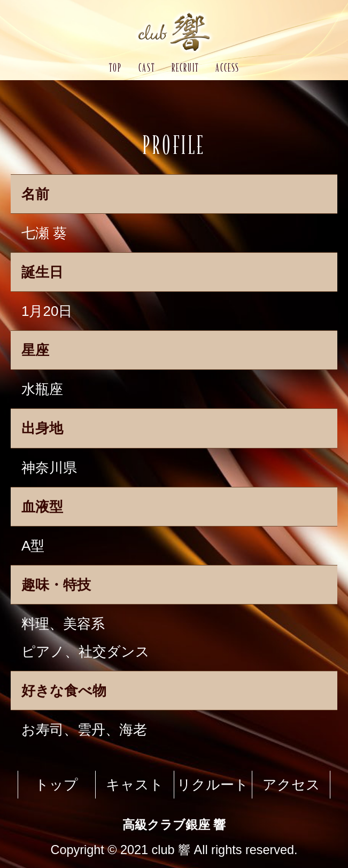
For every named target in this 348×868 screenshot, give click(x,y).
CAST (147, 68)
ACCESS (227, 68)
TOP (115, 68)
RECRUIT (185, 68)
